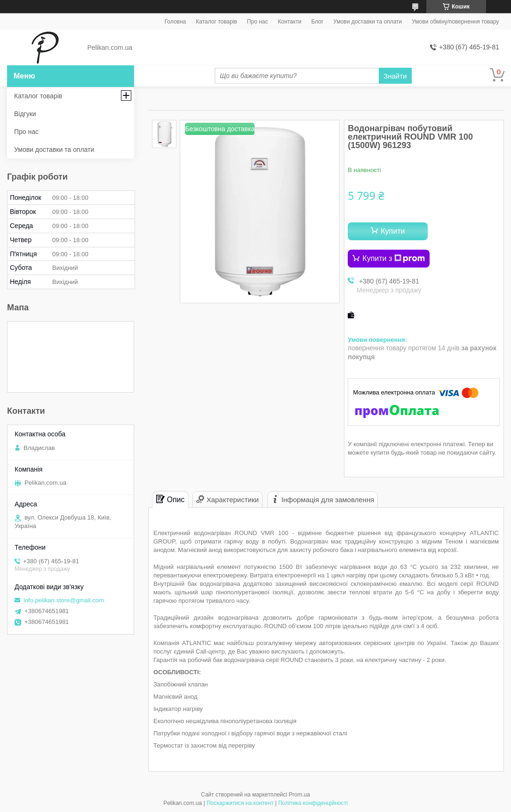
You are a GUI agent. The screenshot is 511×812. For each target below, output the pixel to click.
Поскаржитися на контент (240, 803)
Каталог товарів (216, 22)
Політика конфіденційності (313, 803)
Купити (393, 231)
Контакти (289, 22)
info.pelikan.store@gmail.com (64, 600)
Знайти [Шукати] (395, 76)
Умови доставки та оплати (367, 22)
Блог (317, 22)
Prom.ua (299, 795)
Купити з (394, 259)
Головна (176, 22)
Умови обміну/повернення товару (455, 22)
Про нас (258, 22)
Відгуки (25, 114)
